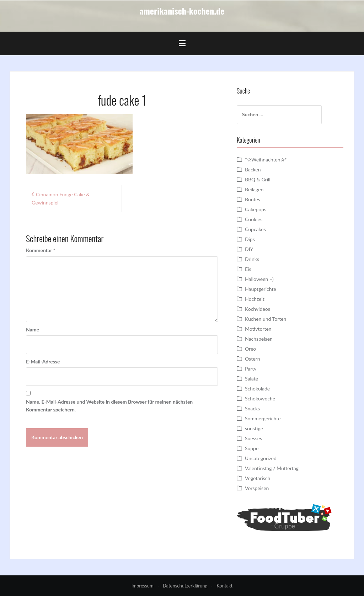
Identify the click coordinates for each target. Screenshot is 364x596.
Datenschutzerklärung (185, 586)
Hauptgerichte (261, 289)
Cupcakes (255, 229)
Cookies (254, 219)
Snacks (252, 408)
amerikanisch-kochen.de (182, 11)
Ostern (252, 359)
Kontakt (224, 586)
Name (33, 329)
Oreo (250, 349)
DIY (249, 249)
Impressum (143, 586)
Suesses (253, 438)
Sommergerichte (263, 418)
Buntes (253, 199)
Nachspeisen (259, 339)
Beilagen (254, 189)
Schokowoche (260, 398)
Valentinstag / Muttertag (272, 468)
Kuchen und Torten (266, 319)
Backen (253, 169)
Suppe (252, 448)
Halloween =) (259, 279)
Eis (248, 269)
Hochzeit (255, 299)
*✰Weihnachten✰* (266, 159)
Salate (251, 379)
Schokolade (257, 389)
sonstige (254, 428)
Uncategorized (261, 458)
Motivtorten (258, 329)
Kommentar (41, 250)
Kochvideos (258, 309)
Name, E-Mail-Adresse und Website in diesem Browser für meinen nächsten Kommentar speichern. (109, 406)
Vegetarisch (258, 478)
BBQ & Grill (258, 179)
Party (251, 369)
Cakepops (256, 209)
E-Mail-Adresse (43, 361)
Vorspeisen (257, 488)
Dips (250, 239)
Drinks (252, 259)
